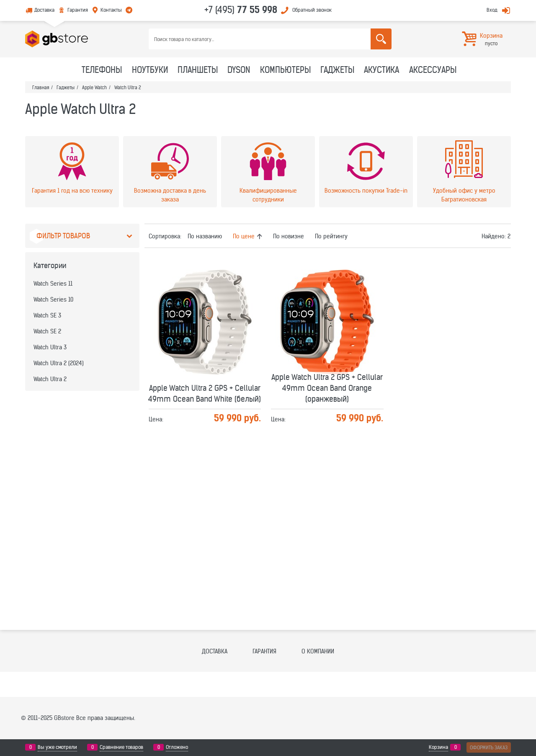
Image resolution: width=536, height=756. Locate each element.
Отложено (177, 747)
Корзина (438, 747)
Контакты (111, 10)
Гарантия (78, 10)
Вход (492, 10)
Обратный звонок (312, 10)
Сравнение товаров (121, 747)
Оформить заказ (489, 747)
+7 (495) (241, 10)
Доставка (44, 10)
